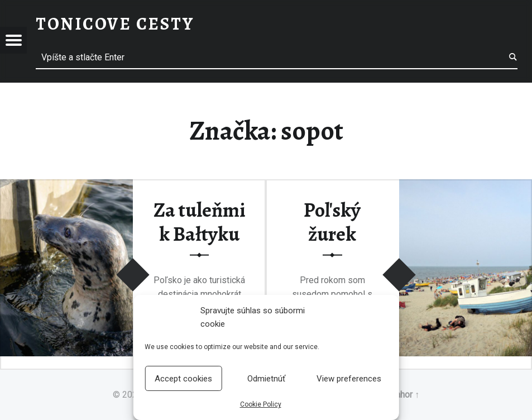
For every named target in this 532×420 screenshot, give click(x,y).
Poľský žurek (332, 222)
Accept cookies (183, 379)
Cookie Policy (261, 404)
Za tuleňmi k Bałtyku (200, 222)
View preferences (349, 379)
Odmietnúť (266, 379)
